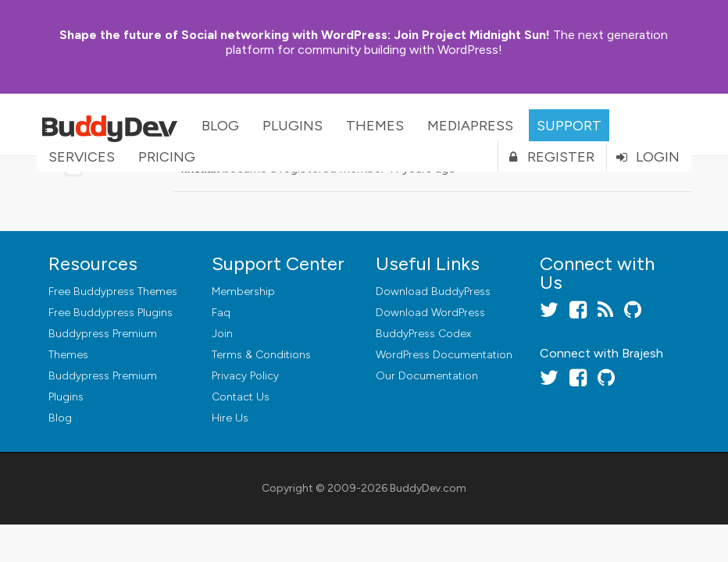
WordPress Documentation (444, 355)
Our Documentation (427, 376)
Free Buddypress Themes (113, 292)
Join (222, 334)
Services (82, 157)
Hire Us (230, 418)
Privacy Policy (245, 376)
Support (569, 126)
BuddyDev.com (428, 488)
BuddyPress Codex (423, 334)
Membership (243, 292)
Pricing (167, 157)
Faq (221, 313)
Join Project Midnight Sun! (305, 35)
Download (433, 292)
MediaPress (470, 126)
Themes (375, 126)
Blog (220, 126)
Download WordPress (430, 313)
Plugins (293, 126)
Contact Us (241, 397)
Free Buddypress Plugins (111, 313)
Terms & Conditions (261, 355)
